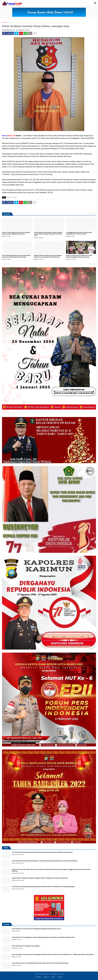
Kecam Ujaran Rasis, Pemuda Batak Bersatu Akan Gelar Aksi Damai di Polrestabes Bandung (40, 963)
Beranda (5, 22)
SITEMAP (60, 977)
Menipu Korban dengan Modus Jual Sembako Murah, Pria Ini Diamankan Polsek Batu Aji (48, 256)
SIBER (53, 977)
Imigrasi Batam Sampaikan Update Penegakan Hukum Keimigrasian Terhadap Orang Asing (40, 878)
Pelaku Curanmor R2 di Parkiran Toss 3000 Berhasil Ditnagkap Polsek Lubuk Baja (79, 256)
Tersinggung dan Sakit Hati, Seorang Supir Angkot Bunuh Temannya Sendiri (79, 233)
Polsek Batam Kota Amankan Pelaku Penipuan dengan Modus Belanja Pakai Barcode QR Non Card (48, 234)
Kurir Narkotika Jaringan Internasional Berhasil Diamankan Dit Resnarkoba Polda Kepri (16, 256)
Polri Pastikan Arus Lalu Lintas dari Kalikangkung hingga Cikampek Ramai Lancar (36, 929)
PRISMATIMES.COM (45, 974)
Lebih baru (6, 264)
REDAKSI (46, 977)
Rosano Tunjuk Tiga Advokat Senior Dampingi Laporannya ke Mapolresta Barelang (16, 233)
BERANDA (38, 977)
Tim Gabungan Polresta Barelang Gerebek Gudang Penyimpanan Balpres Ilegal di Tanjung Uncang (42, 852)
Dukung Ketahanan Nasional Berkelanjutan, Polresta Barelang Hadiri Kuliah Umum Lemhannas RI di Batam (44, 861)
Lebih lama (92, 264)
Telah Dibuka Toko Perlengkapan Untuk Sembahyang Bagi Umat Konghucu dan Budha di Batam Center (43, 937)
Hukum (11, 22)
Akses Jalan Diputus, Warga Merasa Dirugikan (26, 946)
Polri (15, 197)
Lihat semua (93, 214)
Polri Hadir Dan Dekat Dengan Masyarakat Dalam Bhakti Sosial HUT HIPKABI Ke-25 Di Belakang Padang (43, 887)
